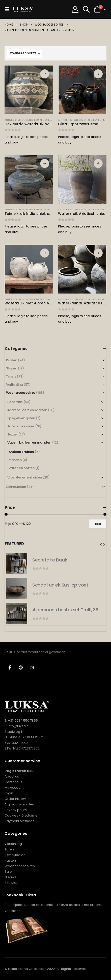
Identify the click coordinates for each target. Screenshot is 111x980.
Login (9, 793)
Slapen (12, 368)
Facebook (10, 667)
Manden (15, 460)
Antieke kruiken (15, 120)
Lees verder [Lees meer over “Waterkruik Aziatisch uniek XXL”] (98, 163)
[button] (9, 9)
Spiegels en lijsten (21, 418)
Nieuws (10, 877)
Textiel (12, 434)
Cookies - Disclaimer (22, 815)
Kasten (12, 360)
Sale (8, 872)
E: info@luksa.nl (17, 726)
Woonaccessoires (21, 393)
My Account (14, 788)
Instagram (32, 667)
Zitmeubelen (16, 487)
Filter (98, 524)
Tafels (11, 376)
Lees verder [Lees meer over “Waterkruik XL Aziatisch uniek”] (98, 253)
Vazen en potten (22, 468)
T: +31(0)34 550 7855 (21, 721)
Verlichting (15, 384)
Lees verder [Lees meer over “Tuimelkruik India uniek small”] (45, 163)
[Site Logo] (23, 9)
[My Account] (75, 9)
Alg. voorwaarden (19, 804)
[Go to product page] (29, 90)
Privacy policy (16, 810)
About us (12, 776)
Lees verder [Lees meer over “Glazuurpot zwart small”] (98, 74)
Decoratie (15, 402)
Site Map (12, 883)
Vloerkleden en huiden (25, 477)
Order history (15, 799)
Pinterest (21, 667)
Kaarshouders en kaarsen (27, 410)
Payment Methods (19, 821)
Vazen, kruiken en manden (42, 120)
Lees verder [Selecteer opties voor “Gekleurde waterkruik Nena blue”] (45, 74)
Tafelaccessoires (21, 426)
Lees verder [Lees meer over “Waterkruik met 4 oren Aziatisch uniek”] (45, 253)
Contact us (13, 782)
